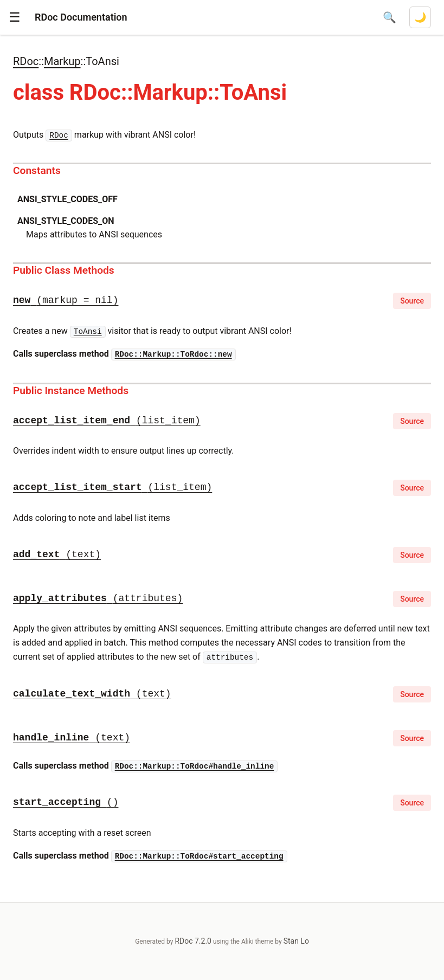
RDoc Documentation (81, 17)
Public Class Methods (64, 270)
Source (412, 301)
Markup (62, 61)
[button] (15, 17)
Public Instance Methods (71, 391)
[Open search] (390, 17)
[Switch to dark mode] (420, 17)
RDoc (26, 61)
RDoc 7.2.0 (193, 941)
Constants (37, 170)
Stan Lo (296, 941)
